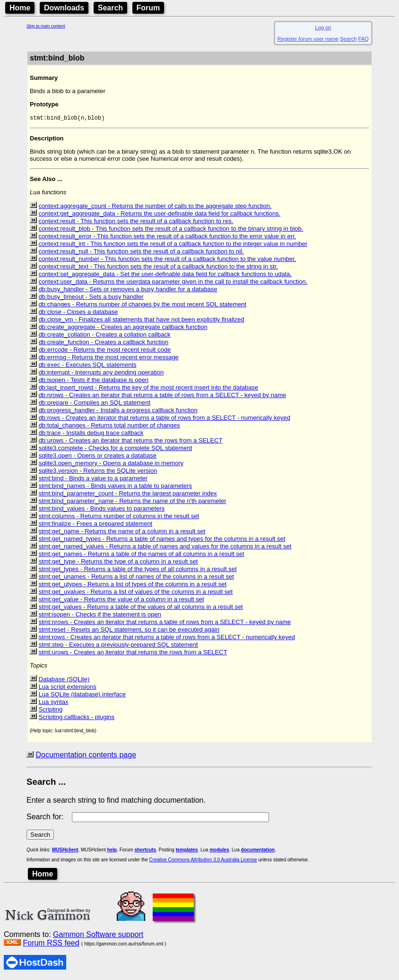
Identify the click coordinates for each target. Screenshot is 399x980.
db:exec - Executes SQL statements (88, 366)
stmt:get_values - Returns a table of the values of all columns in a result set (141, 608)
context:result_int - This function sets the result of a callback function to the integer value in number (173, 245)
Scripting (51, 710)
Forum (148, 8)
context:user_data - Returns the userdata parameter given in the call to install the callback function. (173, 282)
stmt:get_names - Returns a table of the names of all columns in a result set (142, 555)
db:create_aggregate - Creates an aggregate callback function (123, 328)
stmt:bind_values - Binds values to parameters (102, 509)
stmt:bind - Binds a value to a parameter (93, 479)
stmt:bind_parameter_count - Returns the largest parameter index (128, 494)
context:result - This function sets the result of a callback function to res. (136, 222)
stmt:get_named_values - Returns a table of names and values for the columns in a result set (165, 547)
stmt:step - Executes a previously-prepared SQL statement (118, 646)
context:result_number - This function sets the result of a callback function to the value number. (168, 260)
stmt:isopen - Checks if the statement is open (100, 615)
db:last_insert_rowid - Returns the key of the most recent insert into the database (149, 388)
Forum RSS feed (51, 944)
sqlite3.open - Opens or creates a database (98, 456)
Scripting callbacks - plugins (77, 718)
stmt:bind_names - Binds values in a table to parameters (115, 487)
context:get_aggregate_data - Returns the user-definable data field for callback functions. (160, 214)
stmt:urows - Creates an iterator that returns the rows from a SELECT (133, 653)
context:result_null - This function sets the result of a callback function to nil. (141, 252)
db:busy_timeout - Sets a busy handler (91, 298)
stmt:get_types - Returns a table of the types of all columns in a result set (138, 570)
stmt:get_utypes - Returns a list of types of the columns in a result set (133, 585)
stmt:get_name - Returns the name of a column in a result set (122, 532)
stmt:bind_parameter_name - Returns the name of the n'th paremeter (133, 502)
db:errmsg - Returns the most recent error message (109, 358)
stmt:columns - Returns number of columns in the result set (119, 517)
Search (110, 8)
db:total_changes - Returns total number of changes (109, 426)
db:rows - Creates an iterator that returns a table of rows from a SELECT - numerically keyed (165, 419)
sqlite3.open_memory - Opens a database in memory (111, 464)
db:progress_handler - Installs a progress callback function (118, 411)
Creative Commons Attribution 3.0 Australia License (203, 861)
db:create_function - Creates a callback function (104, 343)
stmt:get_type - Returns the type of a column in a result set (118, 562)
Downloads (64, 8)
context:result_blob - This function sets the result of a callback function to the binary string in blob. (171, 230)
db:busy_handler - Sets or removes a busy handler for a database (128, 290)
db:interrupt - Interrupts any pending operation (101, 373)
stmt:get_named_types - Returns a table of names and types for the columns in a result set (162, 540)
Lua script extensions (68, 688)
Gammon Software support (98, 935)
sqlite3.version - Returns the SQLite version (98, 472)
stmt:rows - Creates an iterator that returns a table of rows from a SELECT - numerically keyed (167, 638)
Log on (323, 27)
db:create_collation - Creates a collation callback (105, 335)
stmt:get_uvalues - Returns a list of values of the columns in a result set (136, 593)
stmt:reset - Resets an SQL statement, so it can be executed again (129, 630)
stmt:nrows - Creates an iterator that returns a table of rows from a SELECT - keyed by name (165, 623)
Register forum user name (308, 39)
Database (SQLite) (64, 680)
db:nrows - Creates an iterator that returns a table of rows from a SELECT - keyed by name (163, 396)
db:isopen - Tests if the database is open (94, 381)
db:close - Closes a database (78, 313)
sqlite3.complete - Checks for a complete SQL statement (116, 449)
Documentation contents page (86, 756)
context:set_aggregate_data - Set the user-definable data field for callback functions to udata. (165, 275)
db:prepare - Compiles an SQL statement (95, 403)
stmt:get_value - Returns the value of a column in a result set (121, 600)
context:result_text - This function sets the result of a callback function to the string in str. (158, 267)
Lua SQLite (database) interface (82, 695)
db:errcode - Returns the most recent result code (105, 351)
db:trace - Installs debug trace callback (91, 434)
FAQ (364, 39)
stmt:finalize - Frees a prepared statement (96, 525)
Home (20, 8)
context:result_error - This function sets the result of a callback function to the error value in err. (168, 237)
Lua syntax (54, 703)
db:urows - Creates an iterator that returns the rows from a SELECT (131, 441)
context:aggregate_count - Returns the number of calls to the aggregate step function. (155, 207)
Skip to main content (46, 26)
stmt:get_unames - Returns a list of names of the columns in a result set (136, 577)
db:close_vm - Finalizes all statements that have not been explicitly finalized (142, 320)
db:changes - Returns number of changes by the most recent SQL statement (143, 305)
